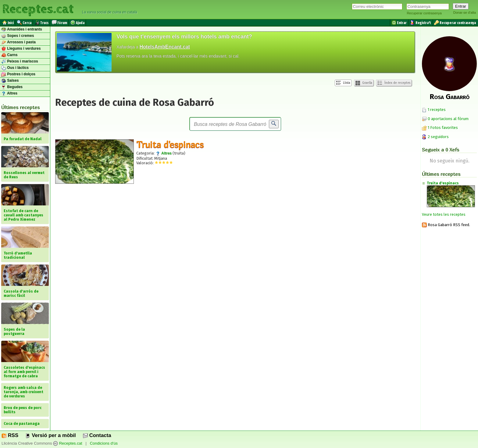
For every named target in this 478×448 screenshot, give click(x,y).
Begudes (12, 87)
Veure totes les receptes (444, 214)
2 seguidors (435, 137)
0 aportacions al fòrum (448, 119)
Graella (364, 83)
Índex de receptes (394, 83)
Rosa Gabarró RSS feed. (446, 225)
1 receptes (434, 110)
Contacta (97, 435)
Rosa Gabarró (449, 97)
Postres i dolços (18, 74)
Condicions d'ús (104, 443)
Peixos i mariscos (20, 62)
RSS (10, 435)
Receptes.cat (38, 9)
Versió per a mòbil (50, 435)
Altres (9, 94)
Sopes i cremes (18, 36)
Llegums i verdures (21, 49)
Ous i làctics (15, 68)
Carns (9, 55)
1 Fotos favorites (440, 128)
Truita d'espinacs (170, 144)
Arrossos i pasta (18, 42)
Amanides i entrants (22, 30)
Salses (10, 81)
